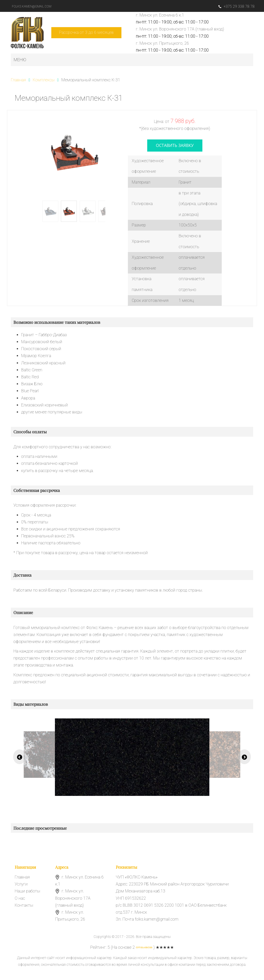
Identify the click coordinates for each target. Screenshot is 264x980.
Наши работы (27, 891)
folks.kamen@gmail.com (32, 6)
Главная (22, 877)
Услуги (21, 884)
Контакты (24, 905)
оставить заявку (175, 145)
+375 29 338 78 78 (236, 6)
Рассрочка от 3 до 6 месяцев (86, 32)
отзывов (144, 947)
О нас (20, 898)
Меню (20, 60)
